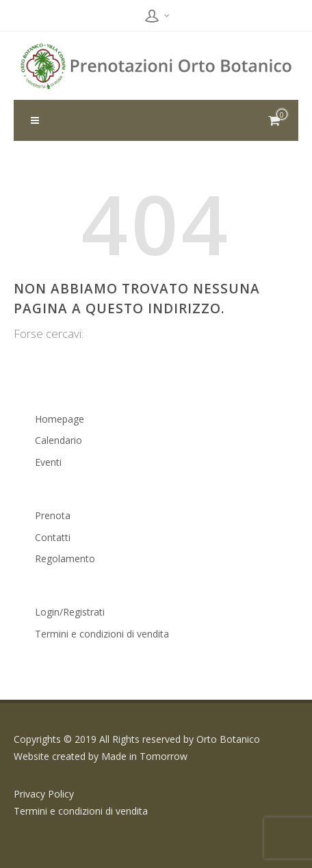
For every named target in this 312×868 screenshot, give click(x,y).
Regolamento (65, 558)
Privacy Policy (44, 794)
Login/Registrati (70, 612)
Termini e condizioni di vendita (102, 634)
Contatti (53, 537)
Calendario (58, 440)
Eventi (48, 462)
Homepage (60, 419)
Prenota (53, 515)
